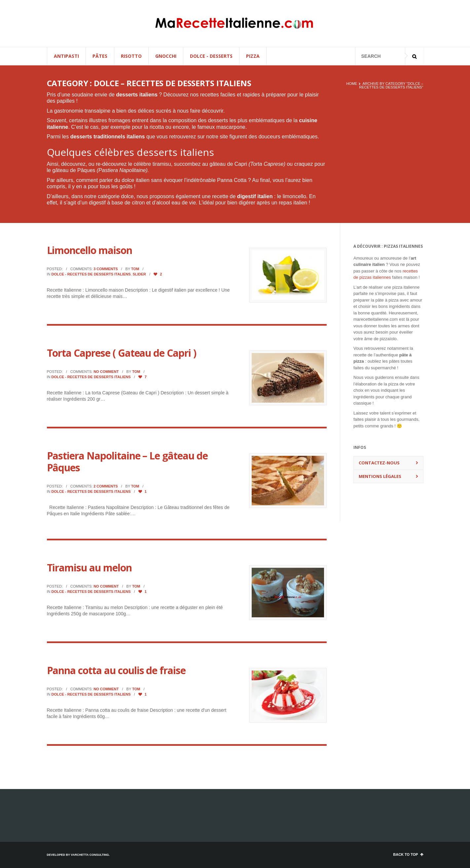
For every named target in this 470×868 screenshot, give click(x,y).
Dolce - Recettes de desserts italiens (91, 274)
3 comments (106, 269)
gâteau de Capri (228, 164)
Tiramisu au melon (89, 568)
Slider (139, 274)
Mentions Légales (380, 476)
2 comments (106, 486)
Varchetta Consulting (90, 855)
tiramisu (162, 164)
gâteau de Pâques (74, 170)
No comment (106, 372)
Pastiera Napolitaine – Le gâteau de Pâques (127, 462)
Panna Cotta (232, 180)
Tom (135, 269)
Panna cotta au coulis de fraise (116, 670)
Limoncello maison (90, 250)
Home (352, 84)
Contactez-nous (379, 463)
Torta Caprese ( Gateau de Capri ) (122, 353)
